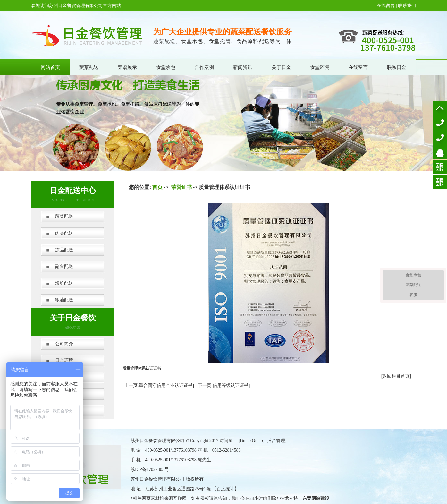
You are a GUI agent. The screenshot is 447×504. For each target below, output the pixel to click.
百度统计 (225, 489)
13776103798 (440, 137)
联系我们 (407, 6)
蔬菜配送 (89, 67)
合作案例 (204, 67)
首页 (157, 187)
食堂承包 (166, 67)
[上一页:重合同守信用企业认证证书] (158, 385)
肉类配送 (64, 233)
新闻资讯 (243, 67)
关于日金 (281, 67)
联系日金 (397, 67)
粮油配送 (64, 300)
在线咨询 (440, 152)
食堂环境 (320, 67)
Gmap (257, 441)
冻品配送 (64, 250)
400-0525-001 (440, 123)
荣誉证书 (181, 187)
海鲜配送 (64, 283)
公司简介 (64, 344)
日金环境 (64, 360)
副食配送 (64, 266)
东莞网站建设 (316, 498)
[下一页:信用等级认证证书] (223, 385)
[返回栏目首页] (396, 376)
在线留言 (386, 6)
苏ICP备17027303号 (150, 470)
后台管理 (276, 441)
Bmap (245, 441)
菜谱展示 (127, 67)
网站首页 (50, 67)
